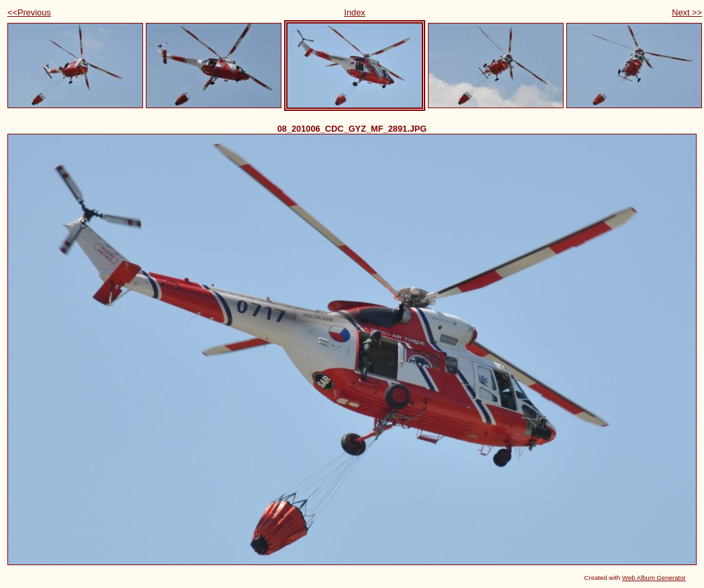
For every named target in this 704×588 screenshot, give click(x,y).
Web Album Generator (654, 578)
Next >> (687, 12)
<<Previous (29, 12)
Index (354, 12)
